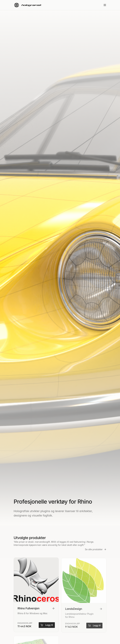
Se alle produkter (96, 549)
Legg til (47, 626)
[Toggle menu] (105, 5)
